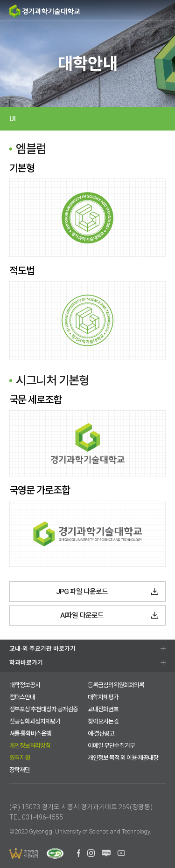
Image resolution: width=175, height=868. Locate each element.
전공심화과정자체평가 (35, 721)
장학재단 (20, 770)
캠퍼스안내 (22, 697)
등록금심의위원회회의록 (116, 685)
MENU (164, 10)
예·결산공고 (101, 734)
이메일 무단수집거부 (111, 746)
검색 (128, 11)
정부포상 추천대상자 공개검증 (44, 709)
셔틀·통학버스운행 (30, 734)
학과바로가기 (26, 663)
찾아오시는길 (103, 721)
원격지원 (20, 758)
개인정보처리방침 (30, 746)
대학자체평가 (103, 697)
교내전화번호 (103, 709)
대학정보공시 (25, 685)
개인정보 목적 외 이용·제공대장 (123, 758)
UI (13, 119)
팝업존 (147, 11)
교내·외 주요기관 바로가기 (42, 649)
